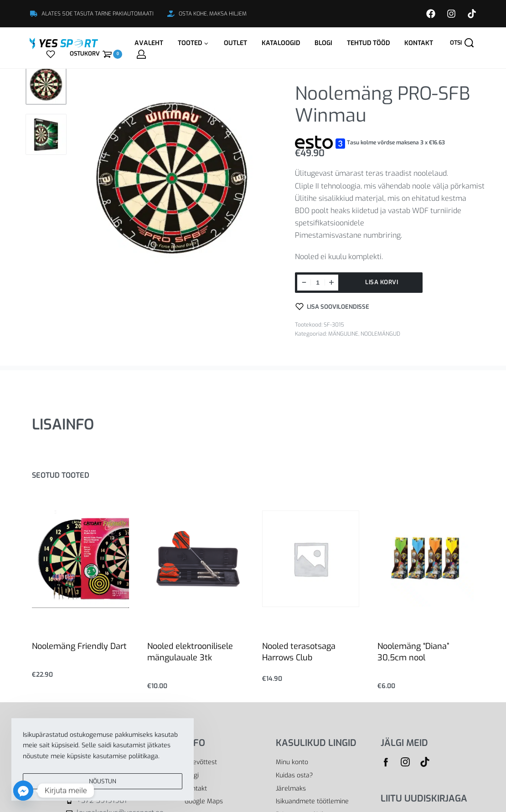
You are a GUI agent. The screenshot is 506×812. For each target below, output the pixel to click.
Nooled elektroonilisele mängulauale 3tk (190, 652)
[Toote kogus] (318, 283)
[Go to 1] (46, 84)
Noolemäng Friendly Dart (79, 646)
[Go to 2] (46, 134)
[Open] (51, 54)
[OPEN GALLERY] (172, 178)
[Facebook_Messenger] (23, 791)
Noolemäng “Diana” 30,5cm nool (413, 652)
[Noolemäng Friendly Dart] (80, 559)
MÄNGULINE (343, 334)
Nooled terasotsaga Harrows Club (299, 652)
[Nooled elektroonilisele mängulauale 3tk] (196, 559)
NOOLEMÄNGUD (380, 334)
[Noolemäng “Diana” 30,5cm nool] (426, 559)
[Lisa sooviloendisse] (332, 306)
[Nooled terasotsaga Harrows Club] (311, 559)
